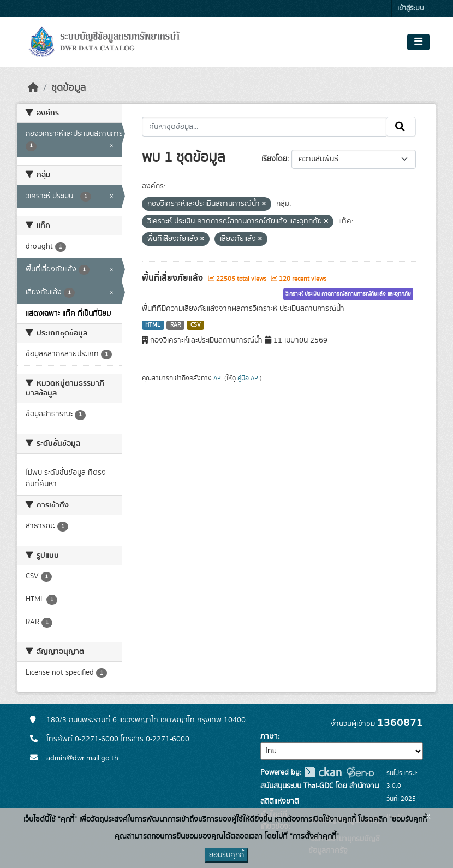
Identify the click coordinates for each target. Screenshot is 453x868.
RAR (175, 325)
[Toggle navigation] (418, 42)
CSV (196, 325)
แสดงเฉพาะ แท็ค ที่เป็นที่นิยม (68, 314)
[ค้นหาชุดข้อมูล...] (264, 127)
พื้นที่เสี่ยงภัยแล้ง (174, 278)
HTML (153, 325)
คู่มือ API (249, 378)
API (218, 378)
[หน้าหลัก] (33, 88)
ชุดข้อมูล (68, 88)
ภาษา (269, 736)
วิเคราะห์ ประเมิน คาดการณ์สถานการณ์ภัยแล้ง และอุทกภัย (348, 294)
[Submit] (401, 127)
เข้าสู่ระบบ (411, 8)
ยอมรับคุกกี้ (226, 855)
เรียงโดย (274, 159)
